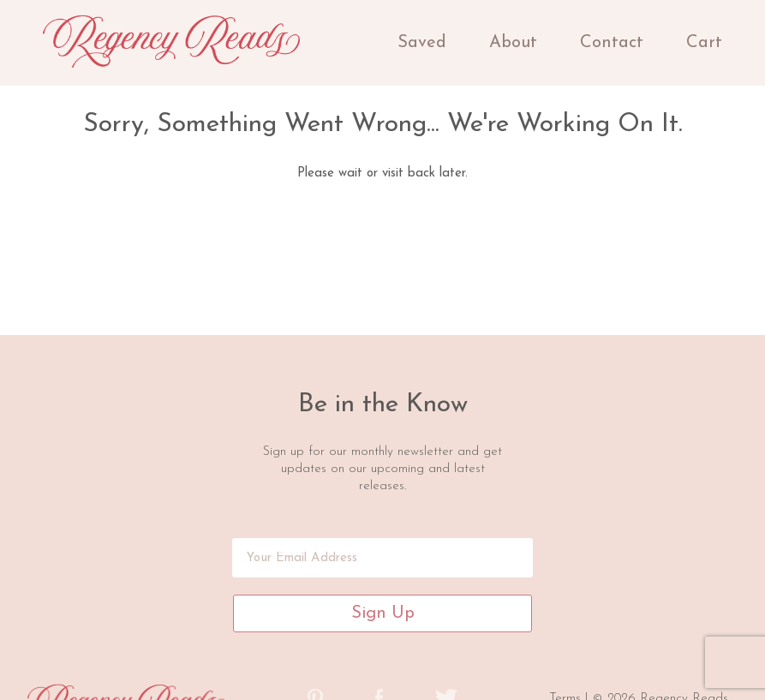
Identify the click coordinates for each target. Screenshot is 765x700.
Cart (704, 43)
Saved (422, 43)
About (513, 43)
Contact (612, 43)
